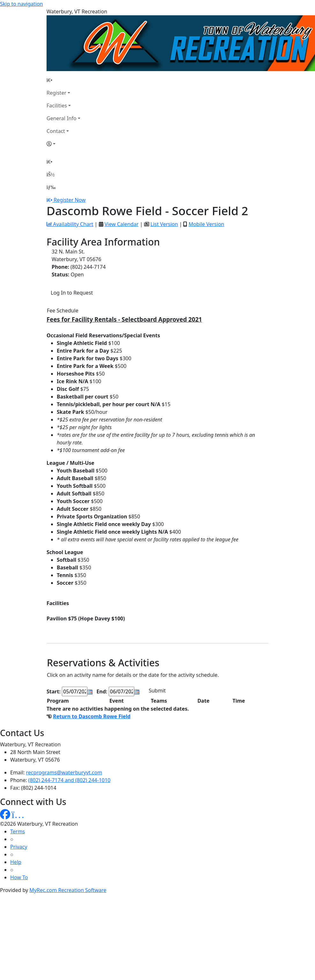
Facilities (57, 106)
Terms (18, 831)
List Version (164, 224)
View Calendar (122, 224)
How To (19, 877)
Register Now (70, 200)
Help (16, 862)
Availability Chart (70, 224)
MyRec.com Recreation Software (68, 890)
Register (56, 93)
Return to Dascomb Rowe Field (92, 716)
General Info (62, 118)
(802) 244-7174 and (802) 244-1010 (70, 780)
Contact (56, 131)
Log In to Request (72, 293)
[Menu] (51, 187)
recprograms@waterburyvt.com (64, 772)
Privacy (19, 847)
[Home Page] (63, 80)
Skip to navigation (21, 4)
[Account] (63, 144)
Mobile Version (206, 224)
